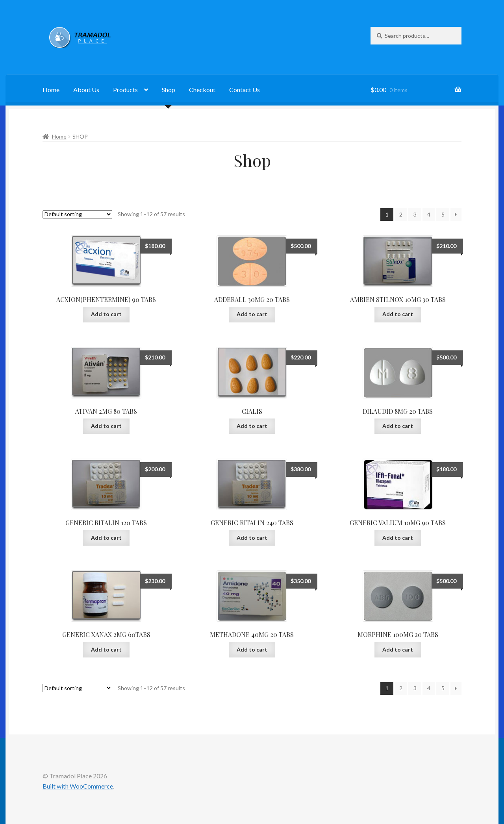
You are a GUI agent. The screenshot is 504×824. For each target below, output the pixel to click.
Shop (169, 90)
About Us (86, 90)
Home (51, 90)
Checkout (202, 90)
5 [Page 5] (443, 214)
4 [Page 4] (429, 214)
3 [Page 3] (415, 214)
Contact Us (245, 90)
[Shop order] (77, 214)
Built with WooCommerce (78, 786)
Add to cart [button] (106, 314)
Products (125, 90)
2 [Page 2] (401, 214)
